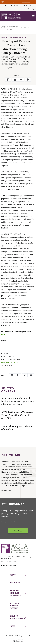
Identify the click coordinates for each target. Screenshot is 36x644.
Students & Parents (29, 6)
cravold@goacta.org (10, 362)
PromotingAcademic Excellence (15, 593)
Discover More (6, 490)
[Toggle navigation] (33, 16)
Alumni (13, 6)
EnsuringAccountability (17, 617)
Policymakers (19, 6)
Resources (15, 583)
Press (30, 9)
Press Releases (13, 26)
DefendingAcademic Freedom (15, 606)
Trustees (8, 6)
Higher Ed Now (26, 2)
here (3, 334)
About (13, 575)
